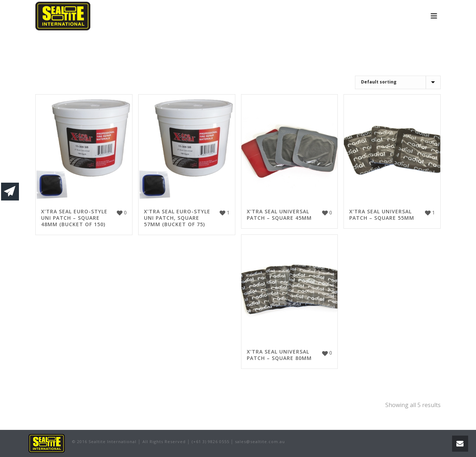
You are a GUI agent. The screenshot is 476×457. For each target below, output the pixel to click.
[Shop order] (398, 82)
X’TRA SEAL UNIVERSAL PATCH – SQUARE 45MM (279, 215)
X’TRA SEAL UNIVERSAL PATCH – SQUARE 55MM (382, 215)
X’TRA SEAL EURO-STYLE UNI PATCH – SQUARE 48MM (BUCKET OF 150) (74, 218)
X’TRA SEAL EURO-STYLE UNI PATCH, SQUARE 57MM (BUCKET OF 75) (177, 218)
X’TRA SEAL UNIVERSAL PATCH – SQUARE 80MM (279, 355)
